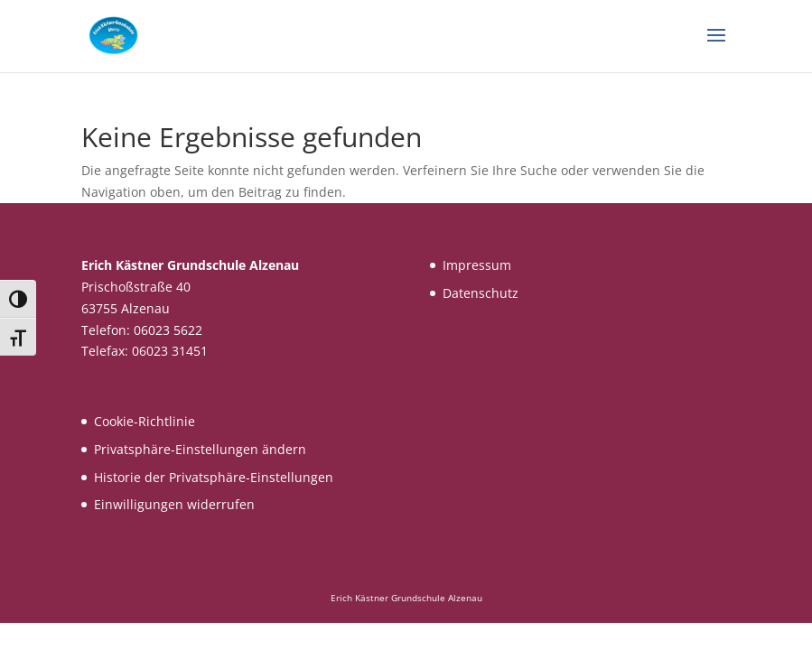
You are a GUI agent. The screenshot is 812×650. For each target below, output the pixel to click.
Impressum (477, 265)
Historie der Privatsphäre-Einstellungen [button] (214, 477)
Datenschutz (481, 293)
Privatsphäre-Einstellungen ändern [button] (200, 449)
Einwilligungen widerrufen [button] (174, 504)
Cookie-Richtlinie (145, 421)
